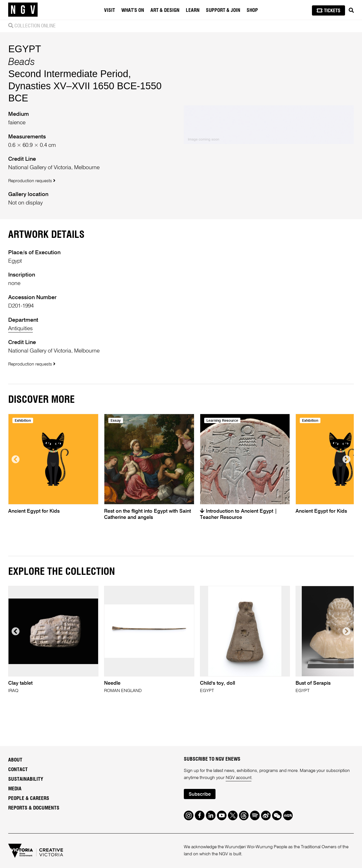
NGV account (239, 778)
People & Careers (29, 799)
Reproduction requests (32, 181)
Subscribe (200, 794)
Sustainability (26, 779)
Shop (252, 10)
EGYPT (25, 49)
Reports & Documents (34, 808)
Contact (18, 770)
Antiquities (21, 329)
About (15, 760)
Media (15, 789)
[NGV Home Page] (23, 10)
